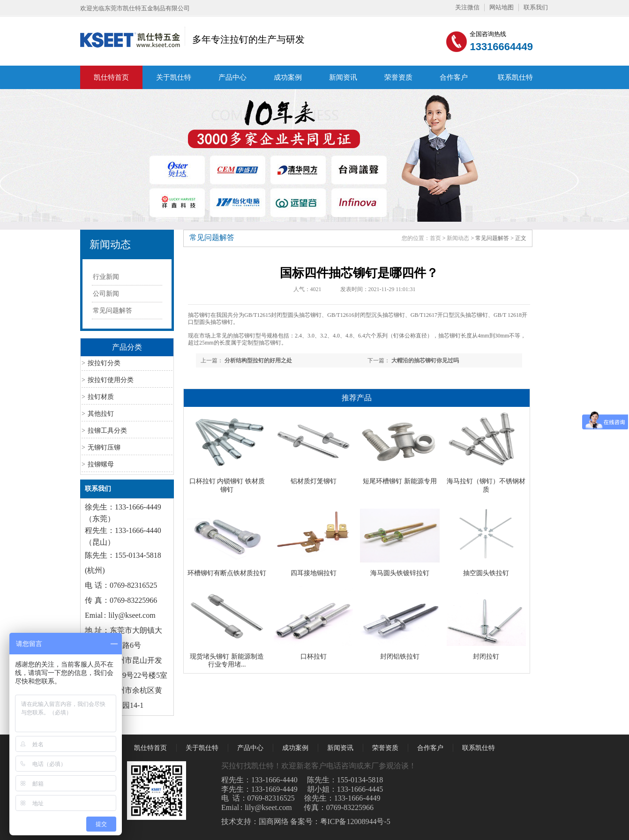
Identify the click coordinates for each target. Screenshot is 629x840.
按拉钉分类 (104, 363)
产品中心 (232, 77)
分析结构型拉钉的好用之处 (258, 360)
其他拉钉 (101, 414)
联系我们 (536, 7)
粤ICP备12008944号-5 (355, 821)
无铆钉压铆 (104, 447)
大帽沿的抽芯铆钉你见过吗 (425, 360)
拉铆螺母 (101, 464)
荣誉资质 (398, 77)
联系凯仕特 (515, 77)
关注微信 (467, 7)
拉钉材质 (101, 397)
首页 (435, 238)
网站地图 (502, 7)
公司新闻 (106, 294)
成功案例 (288, 77)
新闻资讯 (343, 77)
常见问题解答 (112, 311)
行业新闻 (106, 277)
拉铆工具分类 (107, 431)
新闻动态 (110, 244)
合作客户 (454, 77)
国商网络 (274, 821)
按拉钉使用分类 (111, 380)
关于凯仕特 (174, 77)
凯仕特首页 (111, 77)
